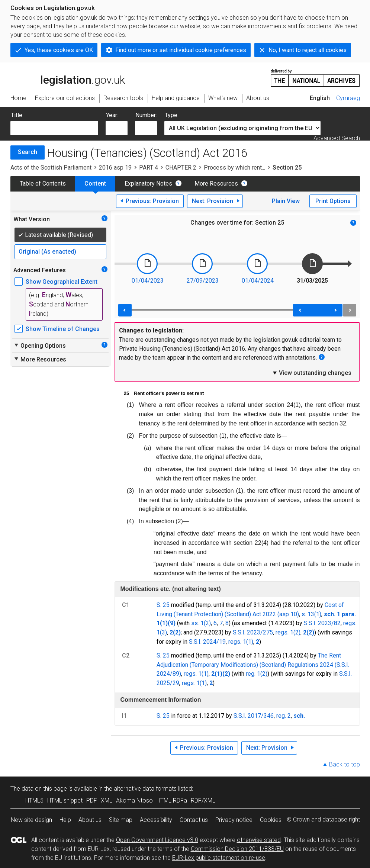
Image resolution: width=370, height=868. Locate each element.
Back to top (345, 764)
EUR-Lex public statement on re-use (219, 858)
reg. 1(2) (257, 674)
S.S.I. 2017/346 (254, 716)
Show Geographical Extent (62, 282)
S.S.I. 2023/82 (322, 623)
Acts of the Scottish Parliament (51, 168)
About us (90, 820)
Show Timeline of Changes (63, 329)
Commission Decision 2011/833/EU (237, 849)
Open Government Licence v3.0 (157, 840)
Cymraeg (348, 98)
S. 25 (163, 605)
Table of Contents (43, 184)
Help (65, 820)
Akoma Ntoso (134, 801)
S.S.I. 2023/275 (253, 632)
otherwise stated (259, 840)
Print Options (333, 201)
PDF (92, 801)
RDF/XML (203, 801)
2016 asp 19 (115, 168)
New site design (31, 820)
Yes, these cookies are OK (59, 50)
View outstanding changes (312, 373)
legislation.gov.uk (68, 77)
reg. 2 (284, 716)
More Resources (216, 184)
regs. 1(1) (241, 642)
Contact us (194, 820)
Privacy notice (234, 820)
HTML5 (34, 801)
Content (95, 184)
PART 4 (149, 168)
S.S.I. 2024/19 (207, 642)
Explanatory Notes (148, 184)
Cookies (271, 820)
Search (28, 152)
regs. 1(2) (288, 632)
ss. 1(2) (201, 623)
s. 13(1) (311, 614)
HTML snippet (65, 801)
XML (107, 801)
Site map (121, 820)
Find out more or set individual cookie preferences (181, 50)
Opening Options (40, 345)
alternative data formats (145, 789)
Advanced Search (337, 138)
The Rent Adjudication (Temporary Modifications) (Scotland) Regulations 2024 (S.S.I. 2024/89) (253, 665)
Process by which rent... (234, 168)
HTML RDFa (172, 801)
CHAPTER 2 (181, 168)
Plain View (286, 201)
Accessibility (156, 820)
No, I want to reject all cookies (308, 50)
